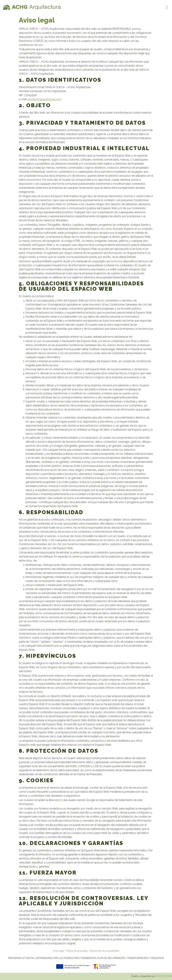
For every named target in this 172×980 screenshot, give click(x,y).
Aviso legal (59, 951)
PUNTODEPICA (164, 976)
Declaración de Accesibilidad (104, 951)
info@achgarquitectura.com (44, 99)
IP (61, 800)
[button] (167, 7)
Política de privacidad (77, 951)
